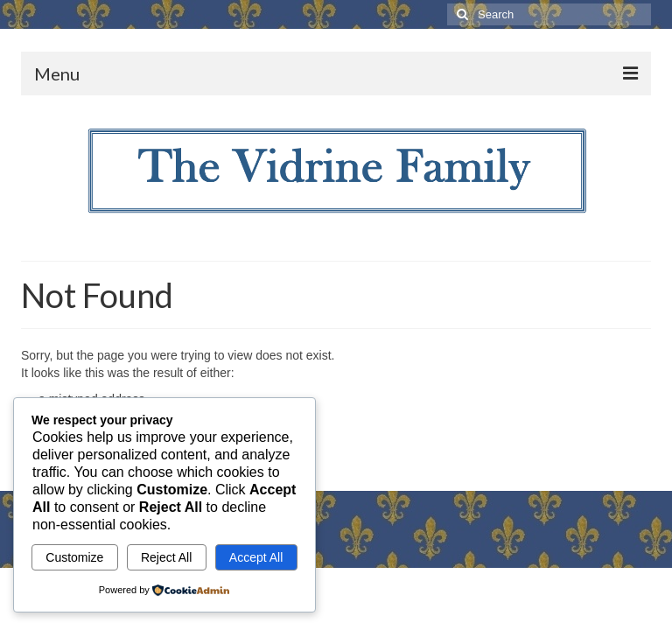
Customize (74, 557)
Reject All (166, 557)
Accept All (256, 557)
